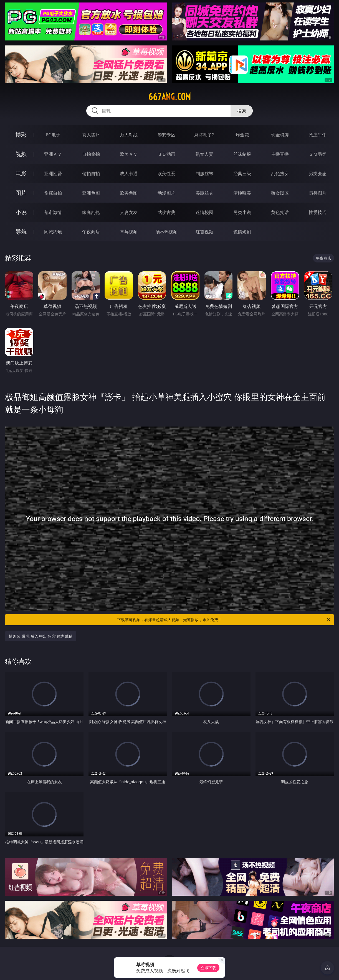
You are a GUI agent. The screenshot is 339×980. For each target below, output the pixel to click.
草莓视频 (129, 232)
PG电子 (53, 135)
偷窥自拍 (53, 193)
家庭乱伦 (91, 212)
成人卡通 (129, 173)
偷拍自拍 (91, 173)
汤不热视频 (166, 232)
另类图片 (318, 193)
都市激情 (53, 212)
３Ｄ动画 (166, 154)
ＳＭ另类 (318, 154)
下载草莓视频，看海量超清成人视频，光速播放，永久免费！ (224, 620)
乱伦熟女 (280, 173)
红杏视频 (204, 232)
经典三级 (242, 173)
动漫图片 (166, 193)
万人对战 (129, 135)
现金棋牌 (280, 135)
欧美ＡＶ (129, 154)
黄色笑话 (280, 212)
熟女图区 (280, 193)
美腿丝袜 (204, 193)
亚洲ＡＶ (53, 154)
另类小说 (242, 212)
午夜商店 (91, 232)
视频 (21, 154)
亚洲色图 (91, 193)
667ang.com (169, 97)
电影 (21, 173)
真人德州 (91, 135)
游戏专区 (166, 135)
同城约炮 (53, 232)
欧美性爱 (166, 173)
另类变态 (318, 173)
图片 (21, 193)
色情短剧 (242, 232)
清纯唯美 (242, 193)
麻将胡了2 (204, 135)
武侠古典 (166, 212)
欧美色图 (129, 193)
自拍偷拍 (91, 154)
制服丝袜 (204, 173)
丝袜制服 (242, 154)
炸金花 (242, 135)
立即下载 (208, 968)
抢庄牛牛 (318, 135)
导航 (21, 232)
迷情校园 (204, 212)
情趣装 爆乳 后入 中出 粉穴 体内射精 (41, 636)
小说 (21, 212)
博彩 (21, 135)
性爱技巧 (318, 212)
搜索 (242, 111)
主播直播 (280, 154)
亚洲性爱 (53, 173)
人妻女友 (129, 212)
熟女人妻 (204, 154)
